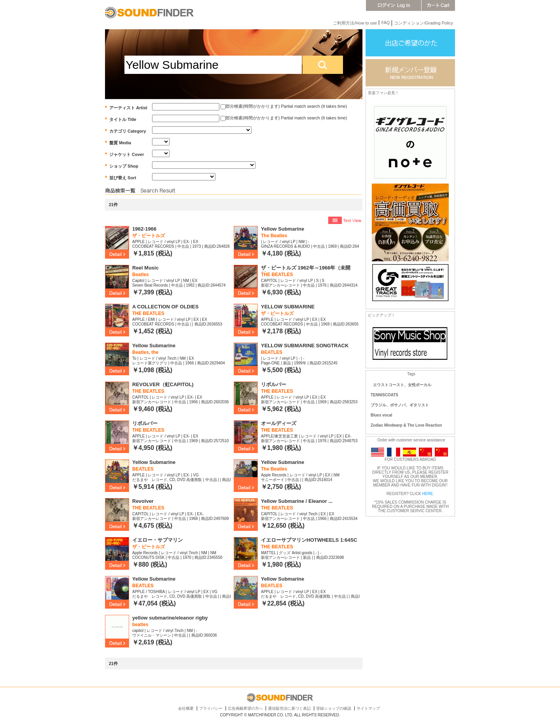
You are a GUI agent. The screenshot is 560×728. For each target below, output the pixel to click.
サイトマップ (368, 708)
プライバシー (211, 708)
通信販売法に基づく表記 (289, 708)
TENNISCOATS (384, 395)
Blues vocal (381, 415)
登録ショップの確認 (334, 708)
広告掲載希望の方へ (245, 708)
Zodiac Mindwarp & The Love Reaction (406, 425)
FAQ (385, 23)
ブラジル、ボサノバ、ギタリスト (400, 405)
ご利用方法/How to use (355, 23)
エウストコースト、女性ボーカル (402, 385)
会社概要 (186, 708)
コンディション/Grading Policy (423, 23)
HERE (428, 494)
